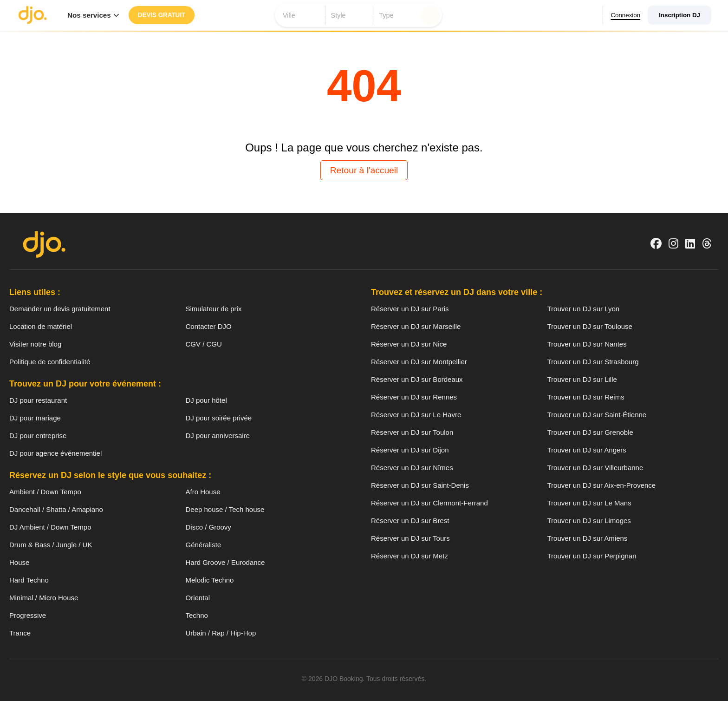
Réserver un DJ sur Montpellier (419, 362)
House (19, 562)
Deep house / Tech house (225, 509)
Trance (20, 633)
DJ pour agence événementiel (55, 453)
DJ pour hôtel (206, 400)
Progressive (28, 615)
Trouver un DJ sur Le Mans (589, 503)
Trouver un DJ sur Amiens (588, 538)
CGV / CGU (204, 344)
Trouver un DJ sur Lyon (584, 309)
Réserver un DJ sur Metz (409, 556)
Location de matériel (41, 326)
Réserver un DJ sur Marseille (416, 326)
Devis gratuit (161, 15)
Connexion (624, 15)
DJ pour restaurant (38, 400)
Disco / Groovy (208, 527)
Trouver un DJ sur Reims (586, 397)
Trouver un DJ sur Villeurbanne (595, 468)
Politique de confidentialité (50, 362)
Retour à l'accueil (364, 170)
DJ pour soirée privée (219, 418)
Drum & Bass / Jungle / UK (51, 545)
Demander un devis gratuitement (60, 309)
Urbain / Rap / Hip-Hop (221, 633)
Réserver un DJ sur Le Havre (416, 415)
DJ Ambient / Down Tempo (50, 527)
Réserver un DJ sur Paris (410, 309)
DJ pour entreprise (38, 436)
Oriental (198, 598)
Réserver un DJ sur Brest (410, 521)
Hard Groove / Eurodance (225, 562)
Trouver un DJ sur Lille (582, 379)
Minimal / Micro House (44, 598)
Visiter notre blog (35, 344)
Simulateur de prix (214, 309)
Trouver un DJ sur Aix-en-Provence (602, 485)
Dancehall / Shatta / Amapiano (56, 509)
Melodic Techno (210, 580)
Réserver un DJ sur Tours (410, 538)
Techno (197, 615)
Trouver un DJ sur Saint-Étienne (597, 415)
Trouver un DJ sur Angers (587, 450)
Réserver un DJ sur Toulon (412, 432)
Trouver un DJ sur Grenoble (590, 432)
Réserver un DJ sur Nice (409, 344)
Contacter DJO (209, 326)
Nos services (93, 15)
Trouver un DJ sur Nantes (587, 344)
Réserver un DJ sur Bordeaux (417, 379)
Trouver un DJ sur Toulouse (590, 326)
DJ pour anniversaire (218, 436)
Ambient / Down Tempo (45, 492)
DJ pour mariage (35, 418)
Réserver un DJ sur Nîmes (412, 468)
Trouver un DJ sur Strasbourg (593, 362)
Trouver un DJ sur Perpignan (592, 556)
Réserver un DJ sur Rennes (414, 397)
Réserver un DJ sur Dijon (410, 450)
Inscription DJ (679, 15)
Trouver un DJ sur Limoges (589, 521)
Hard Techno (29, 580)
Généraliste (204, 545)
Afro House (203, 492)
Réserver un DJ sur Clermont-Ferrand (429, 503)
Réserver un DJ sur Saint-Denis (420, 485)
